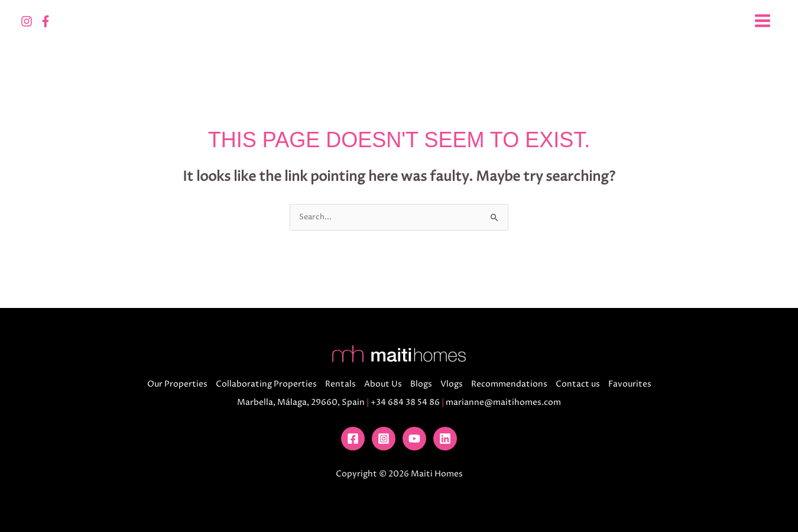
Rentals (340, 384)
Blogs (421, 384)
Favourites (630, 384)
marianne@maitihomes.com (503, 402)
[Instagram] (27, 21)
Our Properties (177, 384)
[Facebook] (46, 21)
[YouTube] (414, 439)
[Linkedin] (445, 439)
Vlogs (452, 384)
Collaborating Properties (266, 384)
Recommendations (509, 384)
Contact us (578, 384)
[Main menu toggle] (762, 21)
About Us (383, 384)
